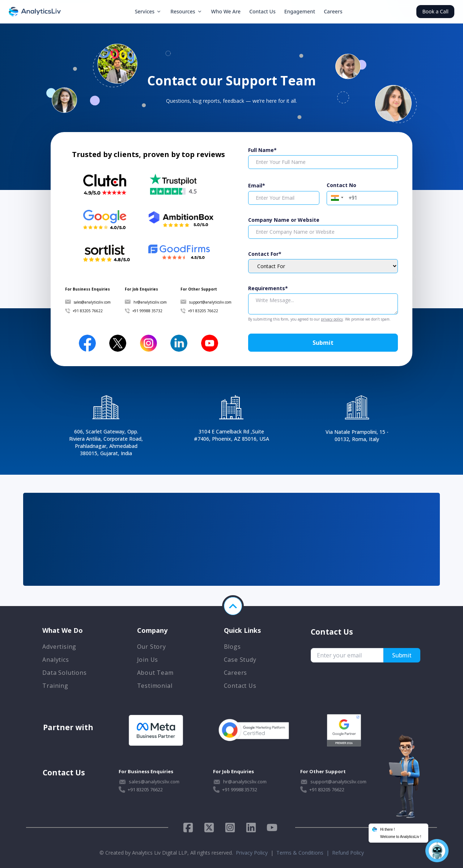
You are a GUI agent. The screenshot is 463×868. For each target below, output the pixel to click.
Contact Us (262, 11)
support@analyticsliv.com (210, 302)
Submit (323, 343)
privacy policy (332, 319)
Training (55, 686)
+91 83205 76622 (88, 311)
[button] (336, 197)
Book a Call (435, 11)
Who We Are (226, 11)
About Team (155, 673)
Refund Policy (348, 853)
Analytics (56, 660)
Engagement (300, 11)
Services (148, 11)
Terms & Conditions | (304, 853)
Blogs (232, 647)
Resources (186, 11)
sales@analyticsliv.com (92, 302)
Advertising (59, 647)
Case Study (240, 660)
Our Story (152, 647)
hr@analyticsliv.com (150, 302)
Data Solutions (64, 673)
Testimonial (155, 686)
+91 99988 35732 (147, 311)
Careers (333, 11)
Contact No (341, 185)
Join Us (148, 660)
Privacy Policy (252, 853)
